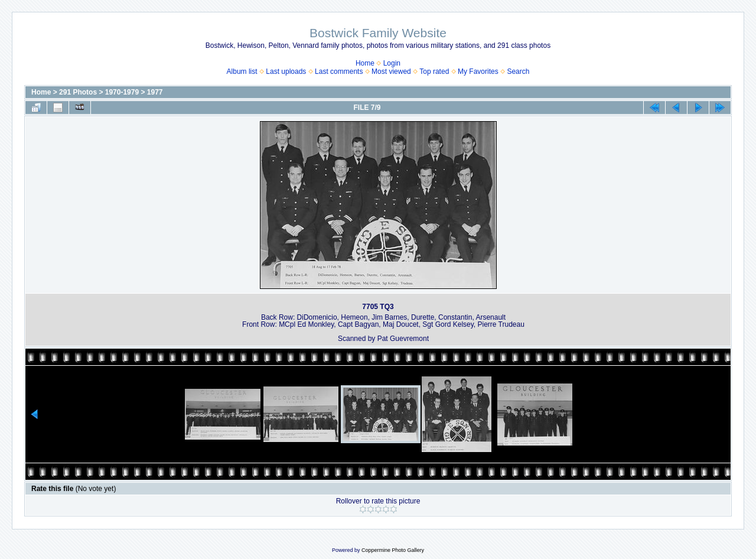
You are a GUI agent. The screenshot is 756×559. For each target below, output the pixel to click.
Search (518, 71)
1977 (155, 92)
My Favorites (478, 71)
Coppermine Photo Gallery (393, 550)
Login (392, 63)
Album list (242, 71)
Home (365, 63)
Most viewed (391, 71)
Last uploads (286, 71)
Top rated (434, 71)
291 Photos (78, 92)
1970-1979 (122, 92)
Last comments (339, 71)
